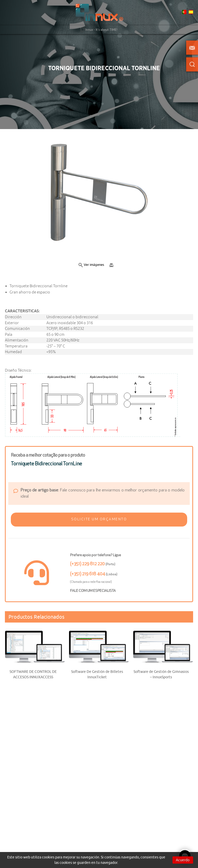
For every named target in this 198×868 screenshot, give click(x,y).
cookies (48, 857)
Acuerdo (183, 860)
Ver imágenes (91, 265)
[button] (99, 520)
